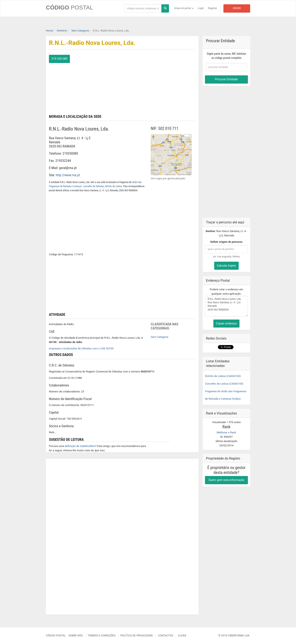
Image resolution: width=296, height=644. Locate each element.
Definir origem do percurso (226, 242)
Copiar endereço (226, 323)
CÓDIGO (69, 8)
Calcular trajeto (226, 266)
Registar (213, 8)
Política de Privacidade (137, 636)
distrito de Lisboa (113, 186)
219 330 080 (59, 59)
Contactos (165, 636)
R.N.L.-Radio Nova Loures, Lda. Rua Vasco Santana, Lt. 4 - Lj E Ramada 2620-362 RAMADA (226, 306)
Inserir (237, 8)
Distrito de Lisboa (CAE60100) (223, 376)
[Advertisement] (161, 84)
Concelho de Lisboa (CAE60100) (224, 384)
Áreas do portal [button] (184, 8)
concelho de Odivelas (94, 186)
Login (201, 8)
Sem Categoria (159, 337)
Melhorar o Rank (226, 432)
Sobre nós (76, 636)
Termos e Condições (102, 636)
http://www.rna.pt (68, 175)
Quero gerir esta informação (226, 480)
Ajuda (182, 636)
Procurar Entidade (226, 79)
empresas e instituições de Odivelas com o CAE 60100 (81, 348)
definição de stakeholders (80, 446)
